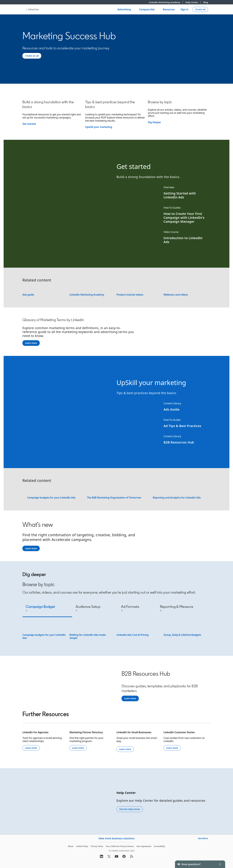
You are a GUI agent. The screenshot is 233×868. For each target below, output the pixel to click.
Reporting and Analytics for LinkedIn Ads (177, 498)
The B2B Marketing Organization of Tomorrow (114, 498)
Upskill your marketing (99, 127)
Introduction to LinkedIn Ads (183, 240)
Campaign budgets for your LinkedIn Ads (51, 498)
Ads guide (28, 295)
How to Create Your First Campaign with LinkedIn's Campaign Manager (184, 218)
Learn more (31, 343)
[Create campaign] (200, 9)
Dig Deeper (154, 122)
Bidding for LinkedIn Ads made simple (88, 636)
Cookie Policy (82, 846)
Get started (29, 124)
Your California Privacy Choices (120, 846)
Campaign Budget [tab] (40, 607)
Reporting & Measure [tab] (177, 607)
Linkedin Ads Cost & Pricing (132, 635)
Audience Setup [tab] (88, 607)
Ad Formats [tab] (130, 607)
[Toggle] (220, 864)
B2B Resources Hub (179, 442)
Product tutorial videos (130, 295)
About (71, 846)
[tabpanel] (116, 633)
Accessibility (159, 846)
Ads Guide (172, 409)
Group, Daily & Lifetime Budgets (182, 635)
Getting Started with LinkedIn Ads (180, 195)
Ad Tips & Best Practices (182, 426)
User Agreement (144, 846)
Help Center (193, 2)
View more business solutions (116, 838)
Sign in (184, 9)
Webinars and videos (176, 295)
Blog (206, 2)
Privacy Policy (97, 846)
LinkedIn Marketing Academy (166, 2)
